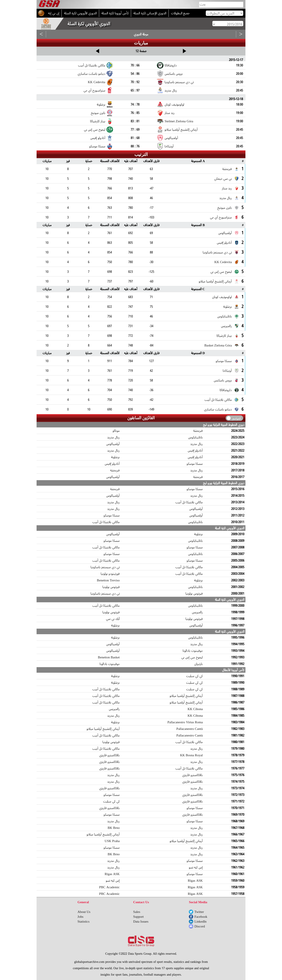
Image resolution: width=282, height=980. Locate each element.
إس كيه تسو (196, 867)
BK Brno (114, 828)
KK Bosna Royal (191, 755)
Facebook (201, 917)
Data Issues (141, 921)
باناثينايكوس (195, 437)
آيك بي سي (113, 619)
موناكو (116, 431)
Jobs (81, 917)
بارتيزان (199, 664)
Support (139, 917)
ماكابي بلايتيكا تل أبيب (189, 502)
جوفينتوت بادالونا (193, 651)
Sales (137, 912)
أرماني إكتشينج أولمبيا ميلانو (186, 696)
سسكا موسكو (195, 464)
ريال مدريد (113, 437)
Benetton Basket (109, 657)
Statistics (83, 921)
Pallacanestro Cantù (190, 729)
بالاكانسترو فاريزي (109, 755)
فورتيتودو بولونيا (110, 574)
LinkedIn (200, 921)
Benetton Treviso (108, 580)
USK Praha (112, 841)
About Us (84, 912)
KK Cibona (195, 709)
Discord (200, 926)
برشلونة (115, 457)
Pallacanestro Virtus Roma (185, 722)
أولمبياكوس (113, 444)
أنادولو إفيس (195, 451)
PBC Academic (109, 887)
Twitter (199, 912)
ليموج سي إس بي (192, 657)
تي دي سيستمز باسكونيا (105, 567)
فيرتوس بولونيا (111, 587)
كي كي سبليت (194, 676)
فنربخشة (198, 431)
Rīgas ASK (112, 874)
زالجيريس (197, 612)
